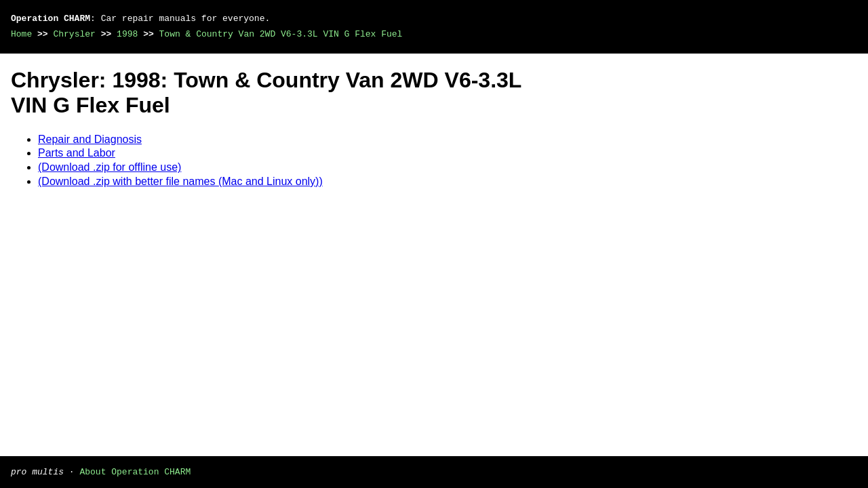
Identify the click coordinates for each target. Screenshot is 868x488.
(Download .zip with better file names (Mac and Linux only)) (180, 181)
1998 (127, 34)
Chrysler (74, 34)
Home (21, 34)
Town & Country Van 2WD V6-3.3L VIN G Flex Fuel (281, 34)
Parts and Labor (77, 153)
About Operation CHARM (135, 471)
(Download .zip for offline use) (110, 167)
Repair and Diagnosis (90, 139)
